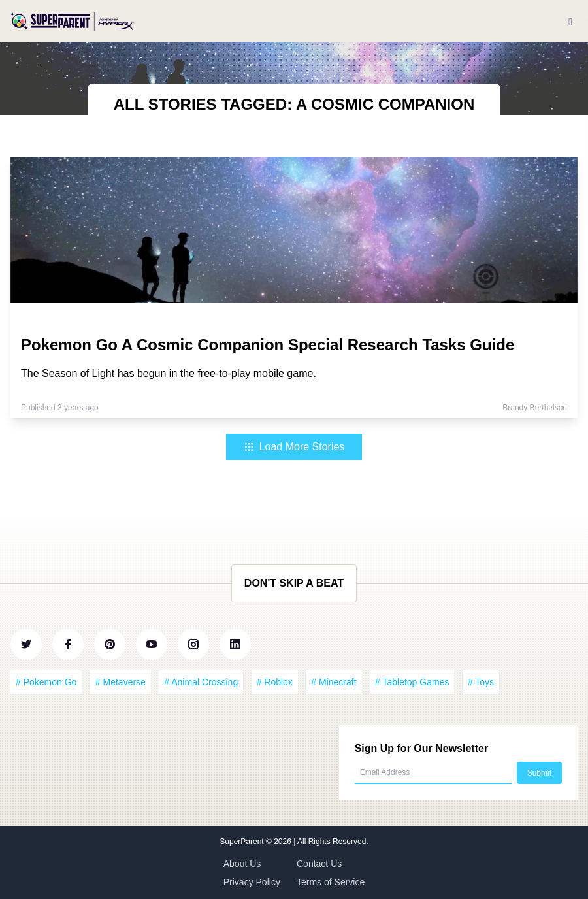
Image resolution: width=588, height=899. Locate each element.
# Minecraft (334, 682)
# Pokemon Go (46, 682)
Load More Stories (294, 447)
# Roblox (275, 682)
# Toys (481, 682)
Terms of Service (331, 882)
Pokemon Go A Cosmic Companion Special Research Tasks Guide (268, 345)
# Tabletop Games (412, 682)
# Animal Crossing (201, 682)
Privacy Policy (252, 882)
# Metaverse (121, 682)
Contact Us (319, 864)
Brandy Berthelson (535, 408)
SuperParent (243, 842)
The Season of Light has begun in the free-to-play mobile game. (169, 373)
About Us (242, 864)
